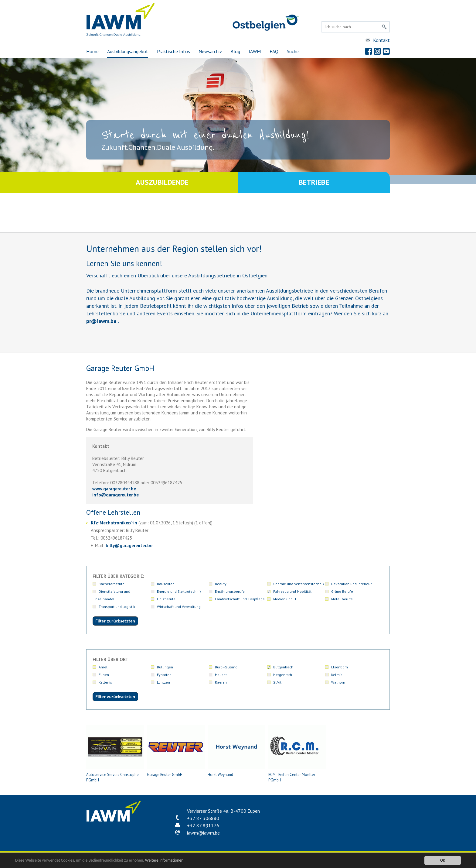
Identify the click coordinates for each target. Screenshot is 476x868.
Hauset (221, 675)
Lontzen (163, 682)
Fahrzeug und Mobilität (292, 591)
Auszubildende (162, 182)
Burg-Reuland (226, 667)
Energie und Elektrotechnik (179, 591)
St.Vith (278, 682)
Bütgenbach (283, 667)
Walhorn (338, 682)
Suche (293, 51)
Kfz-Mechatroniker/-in (114, 523)
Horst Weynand (236, 751)
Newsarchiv (210, 51)
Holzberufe (166, 599)
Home (92, 51)
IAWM (255, 51)
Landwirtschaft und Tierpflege (240, 599)
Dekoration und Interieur (351, 584)
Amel (103, 667)
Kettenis (105, 682)
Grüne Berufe (342, 591)
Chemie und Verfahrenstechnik (299, 584)
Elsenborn (340, 667)
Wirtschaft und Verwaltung (179, 607)
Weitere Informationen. (165, 861)
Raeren (221, 682)
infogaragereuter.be (116, 495)
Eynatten (164, 675)
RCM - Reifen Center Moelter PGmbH (297, 754)
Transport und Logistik (117, 607)
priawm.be (101, 321)
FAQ (274, 51)
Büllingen (165, 667)
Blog (235, 51)
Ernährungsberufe (230, 591)
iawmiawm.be (203, 833)
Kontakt (381, 40)
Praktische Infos (173, 51)
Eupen (104, 675)
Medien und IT (285, 599)
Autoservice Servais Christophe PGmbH (115, 754)
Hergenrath (283, 675)
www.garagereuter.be (114, 489)
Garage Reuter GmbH (176, 751)
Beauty (221, 584)
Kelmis (337, 675)
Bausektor (165, 584)
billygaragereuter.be (129, 546)
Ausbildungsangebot (128, 51)
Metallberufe (342, 599)
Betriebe (314, 182)
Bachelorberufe (112, 584)
